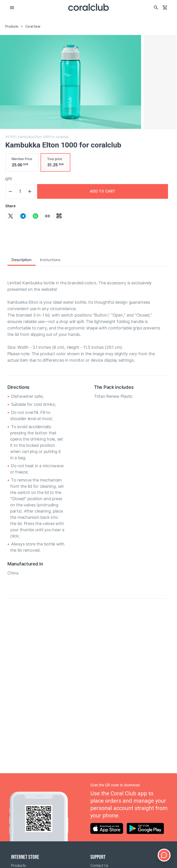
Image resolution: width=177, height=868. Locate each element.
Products (18, 866)
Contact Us (99, 866)
